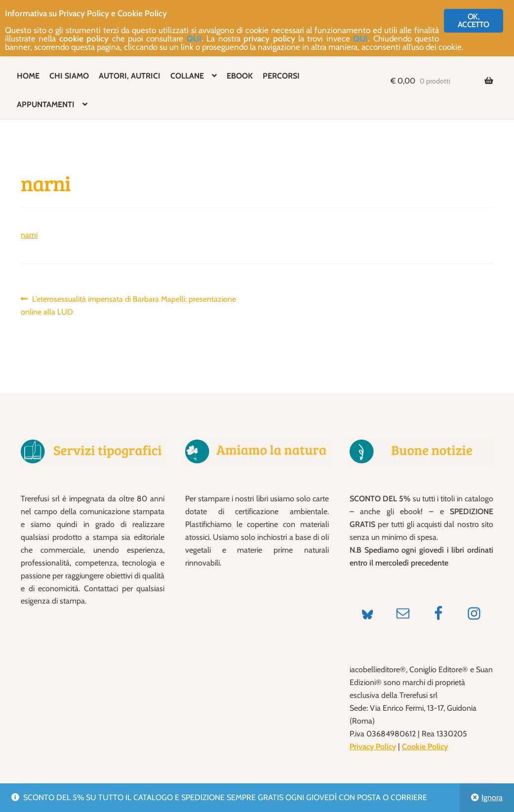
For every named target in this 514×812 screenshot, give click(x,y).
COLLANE (187, 76)
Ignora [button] (492, 797)
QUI (194, 39)
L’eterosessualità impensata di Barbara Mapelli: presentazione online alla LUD (128, 305)
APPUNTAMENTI (46, 104)
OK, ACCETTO (473, 20)
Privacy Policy (373, 747)
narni (29, 235)
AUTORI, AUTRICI (130, 76)
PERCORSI (281, 76)
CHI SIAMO (69, 76)
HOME (28, 76)
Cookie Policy (425, 747)
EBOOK (240, 76)
